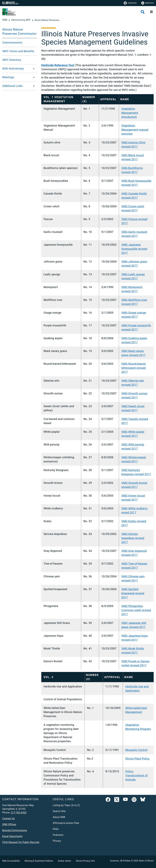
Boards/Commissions (15, 830)
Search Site (59, 811)
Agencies (130, 3)
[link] (108, 800)
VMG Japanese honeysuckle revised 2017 (134, 249)
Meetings (8, 77)
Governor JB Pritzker (120, 861)
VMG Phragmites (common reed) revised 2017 (136, 610)
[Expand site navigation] (151, 12)
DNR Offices (9, 824)
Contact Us (9, 818)
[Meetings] (33, 77)
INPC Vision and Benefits (18, 51)
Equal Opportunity (12, 836)
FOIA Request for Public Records (21, 842)
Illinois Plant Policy (137, 759)
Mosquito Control (136, 750)
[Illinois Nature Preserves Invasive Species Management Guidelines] (47, 20)
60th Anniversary (13, 69)
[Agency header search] (143, 12)
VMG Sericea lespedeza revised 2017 (133, 538)
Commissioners (12, 43)
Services (147, 3)
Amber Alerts (65, 861)
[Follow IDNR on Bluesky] (143, 800)
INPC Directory (12, 60)
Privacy (57, 841)
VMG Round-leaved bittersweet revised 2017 (133, 368)
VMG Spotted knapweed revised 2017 (133, 593)
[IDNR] (5, 20)
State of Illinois (146, 861)
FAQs (56, 829)
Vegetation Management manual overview (135, 130)
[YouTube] (125, 800)
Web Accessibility (11, 861)
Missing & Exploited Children (39, 861)
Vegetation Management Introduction (130, 113)
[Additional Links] (33, 86)
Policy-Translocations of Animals (136, 775)
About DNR (59, 817)
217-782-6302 (19, 813)
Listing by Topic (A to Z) (66, 805)
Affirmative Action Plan (66, 823)
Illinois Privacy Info (85, 861)
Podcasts (58, 835)
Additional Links (13, 86)
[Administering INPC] (21, 20)
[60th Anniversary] (33, 69)
